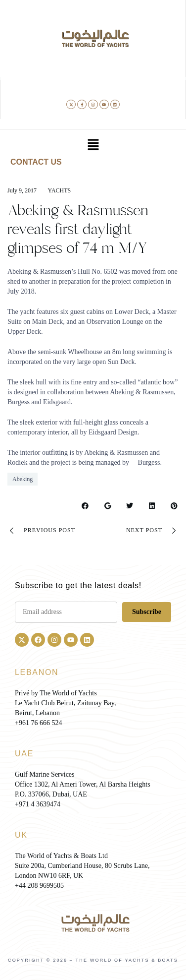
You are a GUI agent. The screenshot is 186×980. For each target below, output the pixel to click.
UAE (24, 754)
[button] (93, 145)
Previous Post (41, 531)
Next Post (152, 531)
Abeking (23, 479)
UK (21, 835)
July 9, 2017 (22, 190)
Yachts (60, 190)
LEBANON (37, 672)
